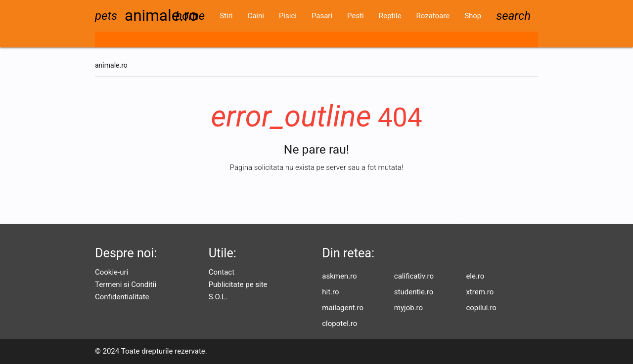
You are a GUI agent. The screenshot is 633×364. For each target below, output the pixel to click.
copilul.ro (481, 308)
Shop (473, 16)
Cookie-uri (112, 272)
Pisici (288, 16)
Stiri (226, 16)
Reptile (390, 16)
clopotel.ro (339, 324)
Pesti (356, 16)
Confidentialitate (122, 297)
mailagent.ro (343, 308)
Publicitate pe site (238, 284)
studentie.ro (414, 292)
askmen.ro (339, 276)
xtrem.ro (480, 292)
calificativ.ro (414, 276)
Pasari (322, 16)
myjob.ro (408, 308)
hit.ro (330, 292)
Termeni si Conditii (126, 284)
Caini (256, 16)
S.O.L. (218, 297)
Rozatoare (433, 16)
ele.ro (475, 276)
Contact (222, 272)
